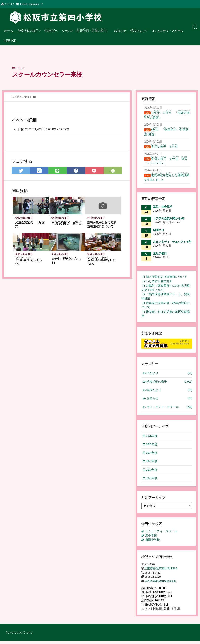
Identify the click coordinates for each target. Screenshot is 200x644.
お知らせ (120, 31)
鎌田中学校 (152, 543)
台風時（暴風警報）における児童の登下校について (166, 290)
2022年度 (152, 473)
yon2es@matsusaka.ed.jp (160, 584)
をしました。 (29, 261)
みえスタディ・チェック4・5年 (172, 244)
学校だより (138, 31)
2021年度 (152, 482)
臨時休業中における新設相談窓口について (102, 224)
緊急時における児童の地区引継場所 (166, 317)
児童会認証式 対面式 (30, 224)
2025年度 (152, 448)
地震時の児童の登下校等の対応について (166, 308)
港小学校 (151, 539)
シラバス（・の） (86, 30)
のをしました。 (101, 261)
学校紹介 (50, 31)
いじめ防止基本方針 (159, 284)
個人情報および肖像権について (166, 279)
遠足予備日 (160, 256)
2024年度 (152, 456)
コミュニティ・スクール (167, 31)
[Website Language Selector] (31, 4)
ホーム (9, 31)
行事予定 (10, 40)
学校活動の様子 (28, 31)
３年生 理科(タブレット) (66, 261)
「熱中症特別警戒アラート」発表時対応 (166, 299)
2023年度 (152, 465)
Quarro (28, 636)
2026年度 (152, 439)
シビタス (10, 4)
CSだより (169, 376)
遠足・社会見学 (163, 209)
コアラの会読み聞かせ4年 (169, 221)
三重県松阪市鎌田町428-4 (161, 572)
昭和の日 (159, 233)
